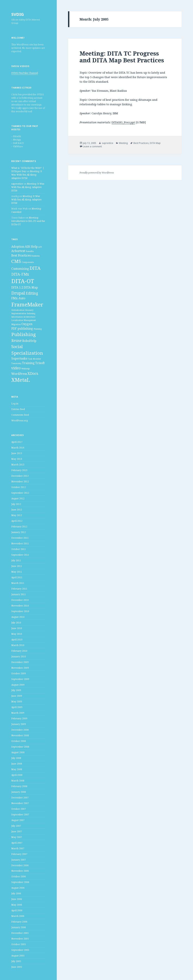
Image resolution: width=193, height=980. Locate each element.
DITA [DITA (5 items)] (35, 268)
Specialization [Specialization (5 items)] (27, 353)
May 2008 (17, 769)
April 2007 (17, 843)
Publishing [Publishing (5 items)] (24, 334)
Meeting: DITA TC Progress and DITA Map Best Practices (122, 57)
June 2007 (17, 831)
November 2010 (20, 606)
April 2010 (17, 640)
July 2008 (16, 758)
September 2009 (20, 679)
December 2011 (20, 538)
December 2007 (20, 798)
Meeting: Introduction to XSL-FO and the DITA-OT (28, 221)
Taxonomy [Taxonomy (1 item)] (16, 363)
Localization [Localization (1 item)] (17, 320)
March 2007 (18, 848)
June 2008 (17, 764)
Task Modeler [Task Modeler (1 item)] (34, 359)
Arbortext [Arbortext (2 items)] (18, 251)
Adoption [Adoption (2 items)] (18, 247)
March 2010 (18, 645)
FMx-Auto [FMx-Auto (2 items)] (18, 298)
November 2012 (20, 482)
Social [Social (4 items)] (17, 346)
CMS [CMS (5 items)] (16, 261)
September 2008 (20, 747)
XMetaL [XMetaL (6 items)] (21, 380)
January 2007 (19, 860)
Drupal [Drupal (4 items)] (18, 293)
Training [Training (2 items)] (28, 363)
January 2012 (19, 532)
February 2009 (19, 718)
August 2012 (18, 498)
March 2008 (18, 781)
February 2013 (19, 470)
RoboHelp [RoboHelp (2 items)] (29, 341)
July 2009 (16, 690)
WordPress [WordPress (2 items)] (19, 374)
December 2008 (20, 730)
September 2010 (20, 611)
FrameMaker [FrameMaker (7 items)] (27, 304)
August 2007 (18, 820)
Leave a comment (92, 146)
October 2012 (19, 487)
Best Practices (141, 143)
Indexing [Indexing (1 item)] (31, 313)
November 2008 (20, 735)
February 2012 (19, 527)
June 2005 (17, 967)
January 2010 (19, 657)
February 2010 (19, 651)
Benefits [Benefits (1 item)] (30, 251)
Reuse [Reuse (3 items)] (16, 340)
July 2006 (16, 893)
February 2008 (19, 786)
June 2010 (17, 628)
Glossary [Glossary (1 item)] (29, 310)
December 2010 (20, 600)
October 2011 (19, 549)
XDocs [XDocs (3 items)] (33, 373)
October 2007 (19, 809)
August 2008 (18, 752)
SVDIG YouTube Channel (25, 73)
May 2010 (17, 634)
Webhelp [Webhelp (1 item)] (26, 369)
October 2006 (19, 877)
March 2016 (18, 448)
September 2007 (20, 815)
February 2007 (19, 854)
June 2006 (17, 899)
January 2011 (19, 594)
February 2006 (19, 922)
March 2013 (18, 465)
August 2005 (18, 956)
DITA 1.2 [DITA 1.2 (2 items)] (17, 287)
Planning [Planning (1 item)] (38, 329)
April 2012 (17, 521)
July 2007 (16, 826)
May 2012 (17, 515)
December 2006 (20, 865)
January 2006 (19, 927)
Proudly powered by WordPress (97, 173)
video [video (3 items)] (16, 368)
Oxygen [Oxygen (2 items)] (27, 324)
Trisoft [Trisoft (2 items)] (40, 363)
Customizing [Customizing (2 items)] (20, 269)
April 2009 (17, 707)
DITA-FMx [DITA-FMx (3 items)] (20, 274)
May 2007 (17, 837)
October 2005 (19, 944)
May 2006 (17, 905)
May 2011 (17, 572)
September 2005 (20, 950)
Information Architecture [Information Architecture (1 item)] (23, 317)
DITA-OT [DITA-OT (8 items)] (23, 281)
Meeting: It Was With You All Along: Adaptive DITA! (27, 175)
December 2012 (20, 476)
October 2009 (19, 673)
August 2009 (18, 685)
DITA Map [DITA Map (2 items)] (31, 287)
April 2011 (17, 577)
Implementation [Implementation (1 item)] (19, 313)
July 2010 (16, 623)
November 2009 (20, 668)
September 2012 (20, 493)
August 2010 (18, 617)
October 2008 (19, 741)
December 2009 (20, 662)
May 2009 (17, 702)
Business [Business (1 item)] (35, 256)
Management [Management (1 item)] (30, 320)
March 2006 (18, 916)
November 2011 (20, 543)
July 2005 (16, 961)
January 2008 (19, 792)
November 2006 (20, 871)
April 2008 (17, 775)
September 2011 (20, 555)
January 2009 (19, 724)
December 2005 (20, 933)
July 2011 (16, 560)
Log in (15, 404)
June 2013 (17, 453)
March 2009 (18, 713)
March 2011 (18, 583)
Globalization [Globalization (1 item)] (18, 310)
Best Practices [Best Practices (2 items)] (21, 255)
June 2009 (17, 696)
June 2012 (17, 510)
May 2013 (17, 459)
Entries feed (18, 409)
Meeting (123, 143)
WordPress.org (20, 420)
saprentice (17, 184)
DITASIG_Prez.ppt (123, 122)
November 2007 (20, 803)
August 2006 (18, 888)
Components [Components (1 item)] (28, 262)
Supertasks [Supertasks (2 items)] (19, 358)
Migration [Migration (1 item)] (16, 324)
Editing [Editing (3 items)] (32, 293)
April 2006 (17, 910)
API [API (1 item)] (40, 247)
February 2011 (19, 589)
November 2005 (20, 939)
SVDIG (18, 14)
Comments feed (20, 415)
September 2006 (20, 882)
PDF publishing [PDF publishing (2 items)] (22, 328)
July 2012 (16, 504)
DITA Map (155, 143)
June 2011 (17, 566)
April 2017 (17, 442)
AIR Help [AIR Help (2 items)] (31, 247)
